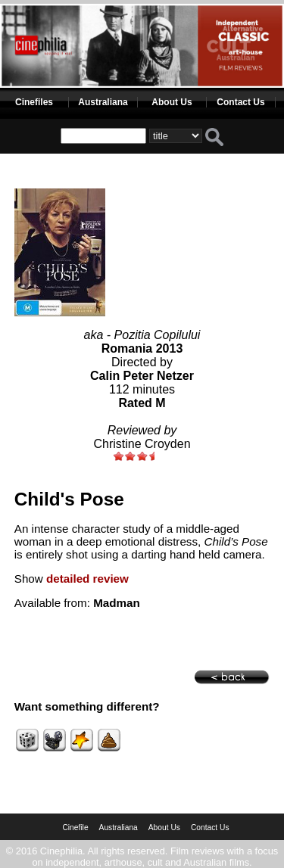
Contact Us (240, 102)
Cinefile (75, 828)
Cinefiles (34, 102)
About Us (172, 102)
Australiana (103, 102)
